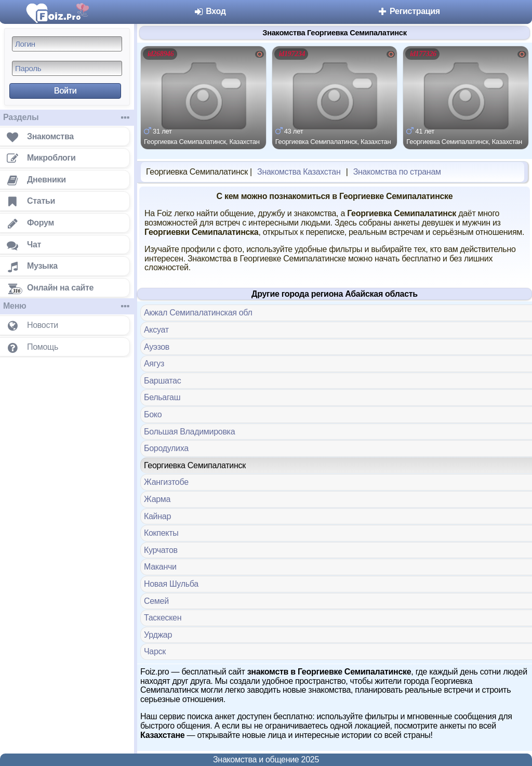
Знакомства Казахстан (299, 172)
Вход (210, 11)
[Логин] (67, 44)
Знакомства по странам (397, 172)
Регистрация (409, 11)
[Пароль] (67, 68)
